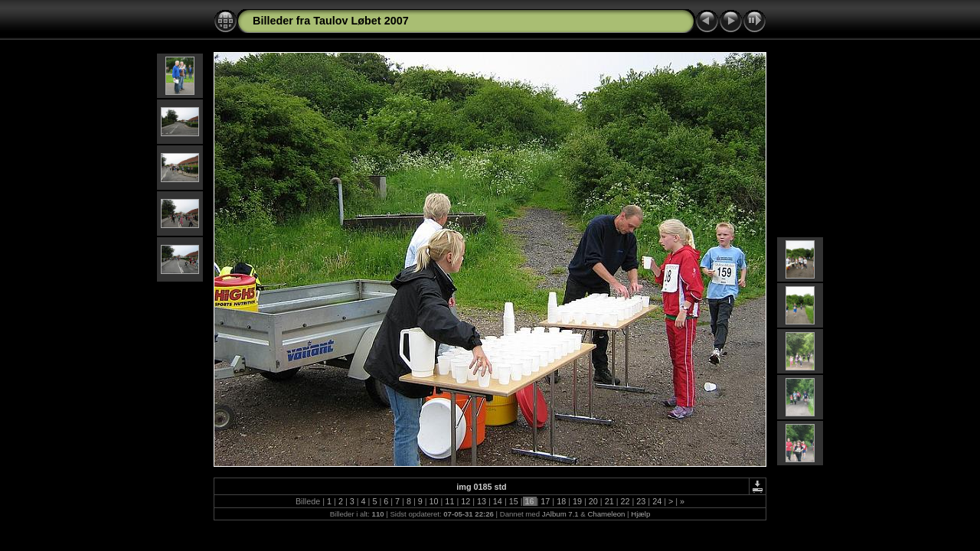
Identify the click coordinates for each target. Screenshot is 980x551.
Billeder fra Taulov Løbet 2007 (331, 21)
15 (514, 501)
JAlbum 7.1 (560, 514)
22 (625, 501)
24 (657, 501)
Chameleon (606, 514)
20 (593, 501)
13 (482, 501)
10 (434, 501)
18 (561, 501)
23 (641, 501)
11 (449, 501)
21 (609, 501)
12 (465, 501)
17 (545, 501)
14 (498, 501)
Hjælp (640, 514)
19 (577, 501)
